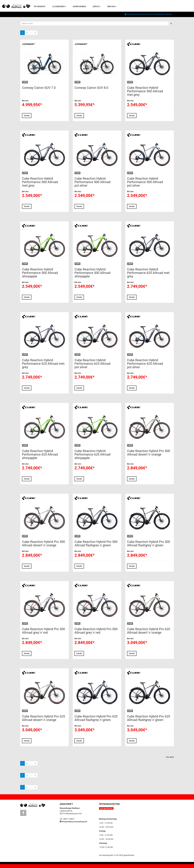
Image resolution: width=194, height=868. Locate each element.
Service (97, 6)
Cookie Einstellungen (80, 865)
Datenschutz (57, 865)
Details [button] (27, 116)
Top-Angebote (39, 6)
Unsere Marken (79, 6)
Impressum (40, 865)
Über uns (112, 6)
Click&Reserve (59, 6)
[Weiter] (31, 33)
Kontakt (24, 865)
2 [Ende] (35, 33)
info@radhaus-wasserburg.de (75, 822)
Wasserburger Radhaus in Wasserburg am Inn (149, 14)
